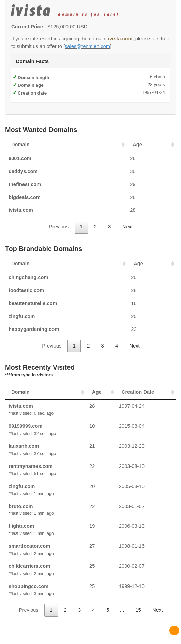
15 (138, 610)
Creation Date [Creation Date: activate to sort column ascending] (138, 392)
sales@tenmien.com (87, 46)
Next (127, 227)
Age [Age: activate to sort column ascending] (137, 145)
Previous (59, 227)
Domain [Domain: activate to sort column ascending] (20, 145)
